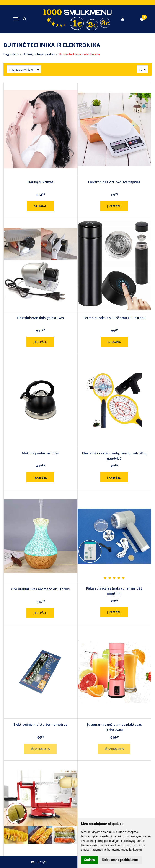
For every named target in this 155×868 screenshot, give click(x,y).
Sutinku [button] (90, 860)
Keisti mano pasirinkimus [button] (120, 860)
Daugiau (40, 206)
